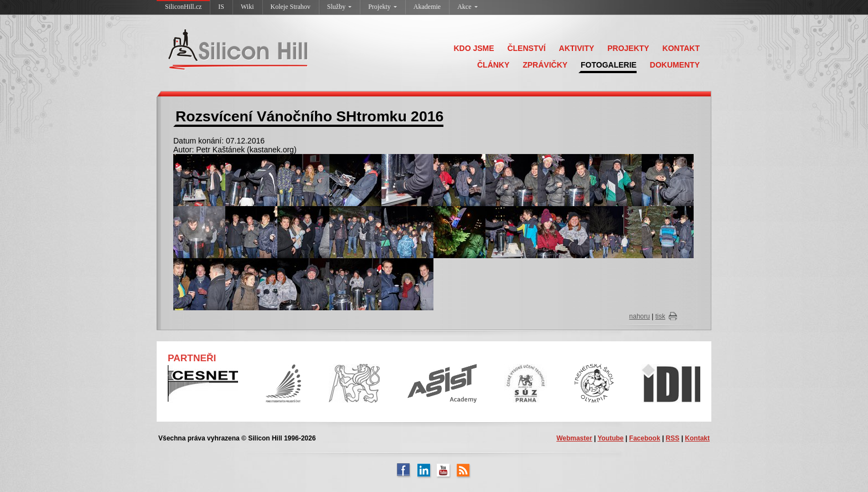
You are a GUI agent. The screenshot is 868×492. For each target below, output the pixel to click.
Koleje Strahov (291, 7)
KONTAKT (681, 48)
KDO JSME (474, 48)
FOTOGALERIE (609, 65)
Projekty (383, 7)
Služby (339, 7)
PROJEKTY (628, 48)
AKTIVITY (577, 48)
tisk (660, 316)
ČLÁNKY (493, 65)
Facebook (645, 438)
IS (221, 7)
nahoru (640, 316)
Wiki (247, 7)
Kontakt (697, 438)
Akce (467, 7)
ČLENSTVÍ (526, 48)
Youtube (610, 438)
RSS (673, 438)
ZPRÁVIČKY (545, 65)
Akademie (427, 7)
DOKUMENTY (675, 65)
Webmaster (574, 438)
